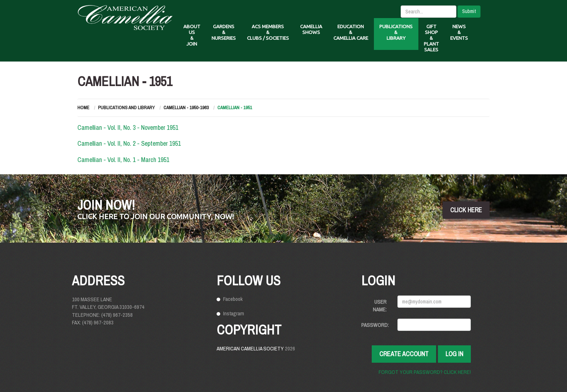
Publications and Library (126, 108)
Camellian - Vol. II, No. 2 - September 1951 (129, 143)
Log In (454, 354)
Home (83, 108)
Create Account (404, 354)
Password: (375, 325)
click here (466, 210)
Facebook (233, 299)
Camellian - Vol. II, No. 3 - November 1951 (128, 127)
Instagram (234, 313)
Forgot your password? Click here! (425, 372)
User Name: (380, 306)
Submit (469, 11)
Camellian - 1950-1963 (186, 108)
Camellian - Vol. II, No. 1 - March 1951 (123, 160)
